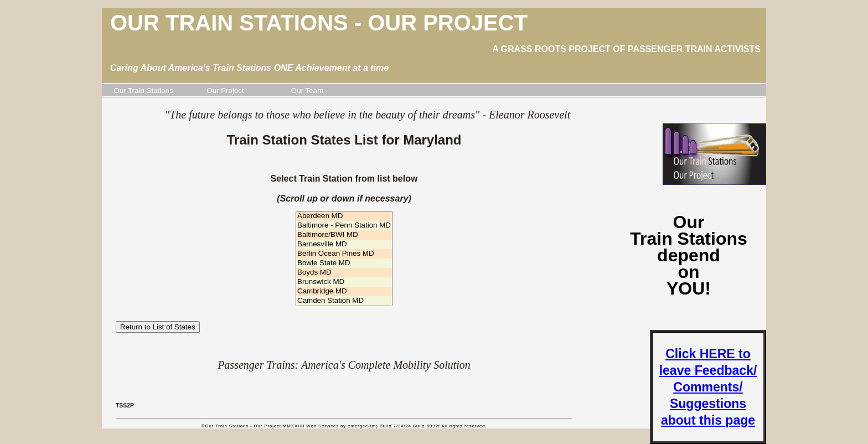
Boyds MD (344, 273)
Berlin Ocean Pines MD (344, 254)
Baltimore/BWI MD (344, 235)
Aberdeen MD (344, 216)
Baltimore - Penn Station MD (344, 226)
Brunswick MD (344, 282)
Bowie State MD (344, 263)
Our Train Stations (143, 91)
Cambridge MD (344, 291)
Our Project (225, 91)
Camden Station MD (344, 301)
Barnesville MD (344, 244)
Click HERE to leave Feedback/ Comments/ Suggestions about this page (708, 387)
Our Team (307, 91)
